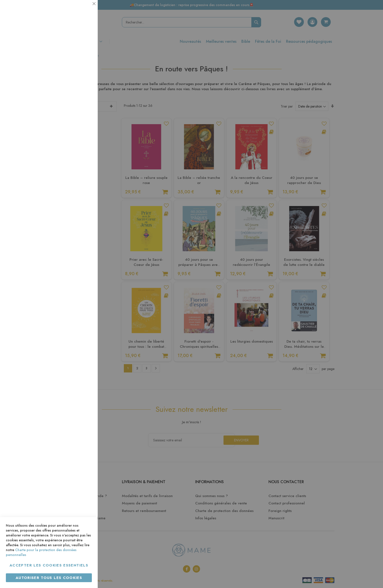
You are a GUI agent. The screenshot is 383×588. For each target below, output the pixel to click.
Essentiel (84, 10)
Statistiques (84, 66)
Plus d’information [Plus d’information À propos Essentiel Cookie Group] (77, 45)
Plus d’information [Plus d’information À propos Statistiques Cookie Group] (77, 97)
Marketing (84, 118)
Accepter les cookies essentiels (49, 565)
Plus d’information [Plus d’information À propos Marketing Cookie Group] (77, 149)
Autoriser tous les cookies (49, 578)
